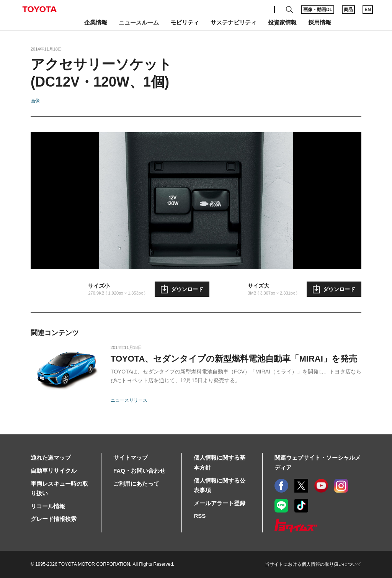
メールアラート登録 (220, 503)
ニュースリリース (129, 400)
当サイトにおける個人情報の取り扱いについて (313, 564)
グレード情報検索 (54, 519)
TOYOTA (39, 9)
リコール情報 (48, 506)
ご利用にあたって (136, 484)
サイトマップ (131, 458)
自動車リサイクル (54, 471)
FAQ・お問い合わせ (139, 471)
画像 (35, 101)
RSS (200, 516)
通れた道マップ (51, 458)
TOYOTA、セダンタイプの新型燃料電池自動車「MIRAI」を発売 (234, 359)
